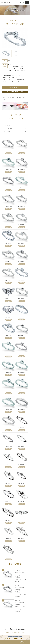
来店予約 (7, 642)
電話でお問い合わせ (22, 642)
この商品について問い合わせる (15, 92)
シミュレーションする (15, 88)
